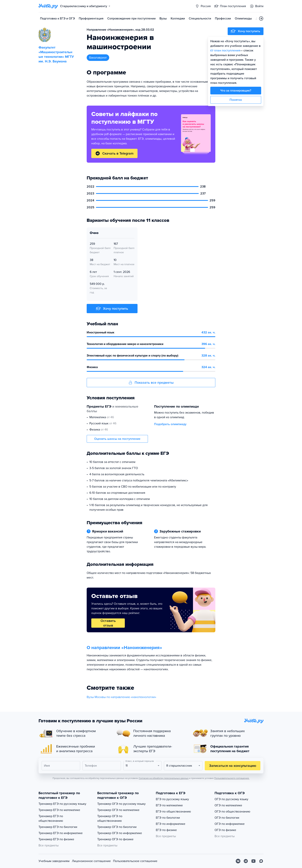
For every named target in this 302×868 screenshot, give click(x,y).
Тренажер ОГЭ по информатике (120, 833)
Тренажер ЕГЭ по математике (59, 810)
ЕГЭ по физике (166, 830)
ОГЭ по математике (228, 805)
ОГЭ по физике (225, 830)
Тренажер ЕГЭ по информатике (61, 833)
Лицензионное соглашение (91, 861)
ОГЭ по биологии (227, 818)
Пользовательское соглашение (135, 861)
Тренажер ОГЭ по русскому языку (121, 804)
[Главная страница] (48, 6)
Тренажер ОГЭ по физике (115, 839)
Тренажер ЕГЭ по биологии (58, 827)
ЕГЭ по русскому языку (172, 799)
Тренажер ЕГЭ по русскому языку (62, 804)
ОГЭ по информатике (230, 824)
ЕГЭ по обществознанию (173, 812)
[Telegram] (246, 861)
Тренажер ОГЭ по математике (118, 810)
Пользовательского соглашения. (232, 778)
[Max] (261, 861)
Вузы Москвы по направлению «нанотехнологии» (121, 697)
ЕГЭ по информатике (171, 824)
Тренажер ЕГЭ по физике (56, 839)
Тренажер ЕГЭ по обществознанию (51, 818)
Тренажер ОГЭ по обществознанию (110, 818)
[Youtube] (253, 861)
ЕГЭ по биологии (168, 818)
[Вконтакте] (238, 861)
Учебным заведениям (54, 861)
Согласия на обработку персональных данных (164, 778)
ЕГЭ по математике (169, 805)
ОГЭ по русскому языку (231, 799)
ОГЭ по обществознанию (232, 812)
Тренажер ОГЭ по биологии (117, 827)
